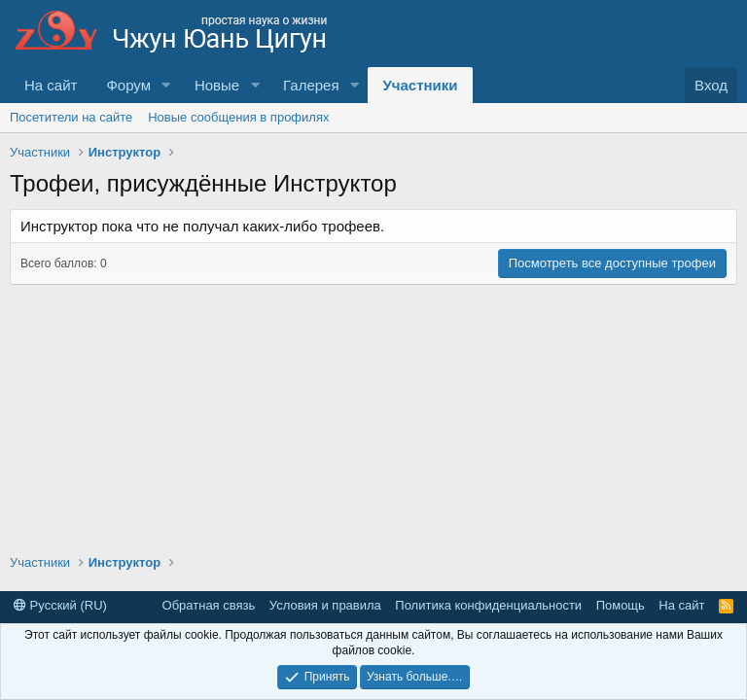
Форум (128, 85)
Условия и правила (325, 605)
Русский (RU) (60, 605)
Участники (420, 85)
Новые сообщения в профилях (238, 117)
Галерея (311, 85)
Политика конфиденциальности (488, 605)
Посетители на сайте (71, 117)
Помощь (621, 605)
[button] (166, 85)
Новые (217, 85)
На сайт (51, 85)
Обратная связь (209, 605)
